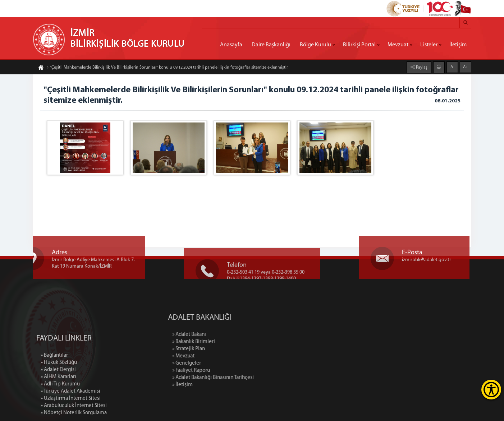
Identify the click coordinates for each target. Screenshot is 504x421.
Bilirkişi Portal (359, 45)
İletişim (458, 45)
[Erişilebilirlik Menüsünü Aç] (491, 390)
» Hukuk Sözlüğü (59, 392)
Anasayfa (231, 45)
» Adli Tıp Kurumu (60, 414)
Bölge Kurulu (315, 45)
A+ (466, 67)
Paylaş (421, 67)
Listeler (429, 45)
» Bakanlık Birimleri (225, 342)
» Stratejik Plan (220, 349)
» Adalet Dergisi (58, 399)
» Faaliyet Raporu (222, 371)
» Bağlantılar (54, 385)
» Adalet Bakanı (220, 335)
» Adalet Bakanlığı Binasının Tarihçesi (244, 378)
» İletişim (214, 385)
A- (452, 67)
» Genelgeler (218, 363)
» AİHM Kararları (58, 406)
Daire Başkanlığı (271, 45)
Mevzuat (398, 45)
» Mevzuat (215, 356)
